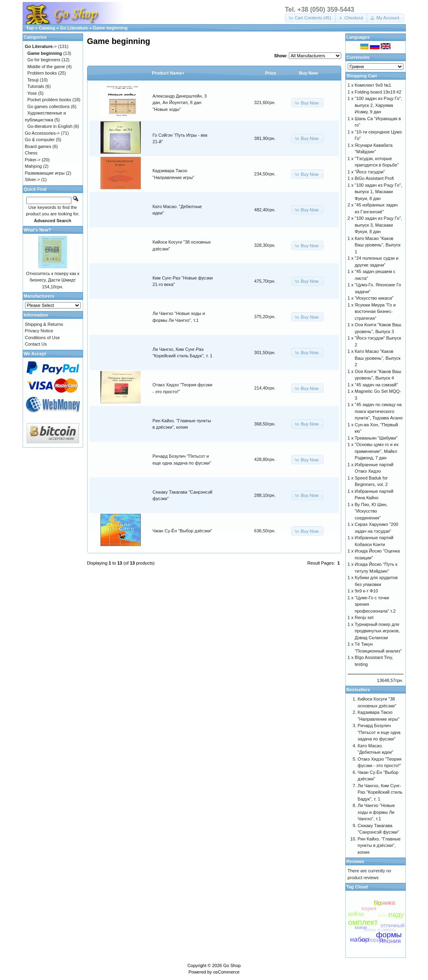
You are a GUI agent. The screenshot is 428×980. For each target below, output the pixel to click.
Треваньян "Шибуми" (376, 438)
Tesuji (33, 80)
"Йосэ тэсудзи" (370, 172)
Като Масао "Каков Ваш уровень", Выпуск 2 (378, 358)
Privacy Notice (39, 331)
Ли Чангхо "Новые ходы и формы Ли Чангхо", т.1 (376, 812)
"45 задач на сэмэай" (376, 385)
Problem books (42, 73)
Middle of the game (46, 67)
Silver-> (33, 179)
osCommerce (226, 972)
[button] (310, 18)
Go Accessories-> (43, 133)
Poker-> (33, 160)
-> (41, 46)
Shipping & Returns (44, 324)
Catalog (47, 28)
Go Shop (232, 965)
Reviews (355, 861)
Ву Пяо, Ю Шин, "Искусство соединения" (371, 511)
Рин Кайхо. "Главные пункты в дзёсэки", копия (379, 846)
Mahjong (33, 166)
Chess (31, 153)
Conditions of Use (43, 338)
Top (30, 28)
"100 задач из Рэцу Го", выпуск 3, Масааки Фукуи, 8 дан (378, 225)
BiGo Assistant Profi (374, 178)
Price (271, 73)
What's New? (38, 230)
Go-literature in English (50, 126)
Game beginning (110, 28)
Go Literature (74, 28)
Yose (32, 93)
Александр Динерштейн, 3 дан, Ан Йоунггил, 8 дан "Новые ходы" (180, 103)
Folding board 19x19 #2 (378, 92)
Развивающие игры (45, 173)
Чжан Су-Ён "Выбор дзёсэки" (182, 531)
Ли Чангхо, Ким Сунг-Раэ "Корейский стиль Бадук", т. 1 (380, 792)
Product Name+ (168, 73)
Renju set (364, 617)
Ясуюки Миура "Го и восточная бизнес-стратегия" (375, 312)
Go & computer (40, 140)
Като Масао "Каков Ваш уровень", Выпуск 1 (378, 245)
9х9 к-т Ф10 (366, 591)
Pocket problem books (49, 100)
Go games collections (49, 106)
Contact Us (36, 344)
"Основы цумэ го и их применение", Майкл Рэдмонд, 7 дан (377, 451)
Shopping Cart (362, 76)
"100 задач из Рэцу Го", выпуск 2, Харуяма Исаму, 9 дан (378, 105)
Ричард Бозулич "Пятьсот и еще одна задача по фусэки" (379, 732)
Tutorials (35, 86)
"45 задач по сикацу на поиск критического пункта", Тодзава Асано (379, 411)
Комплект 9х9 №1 (373, 85)
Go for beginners (44, 60)
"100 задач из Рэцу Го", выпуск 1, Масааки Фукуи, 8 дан (378, 192)
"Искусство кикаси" (374, 298)
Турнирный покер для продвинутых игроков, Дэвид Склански (377, 631)
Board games (38, 146)
